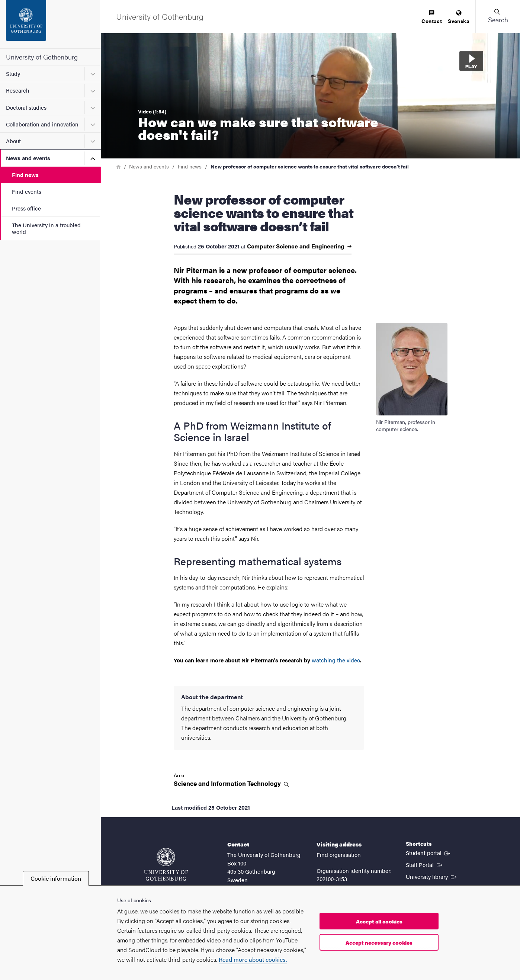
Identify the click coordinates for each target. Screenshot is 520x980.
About (13, 141)
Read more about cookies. (253, 959)
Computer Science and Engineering (299, 246)
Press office (26, 208)
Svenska (459, 17)
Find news (25, 175)
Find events (27, 191)
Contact (432, 17)
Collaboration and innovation (42, 124)
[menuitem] (432, 17)
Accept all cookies (379, 921)
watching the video (336, 660)
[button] (498, 16)
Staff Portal (425, 864)
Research (18, 90)
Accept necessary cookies (379, 942)
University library (432, 876)
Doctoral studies (26, 107)
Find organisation (339, 854)
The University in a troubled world (46, 228)
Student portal (429, 852)
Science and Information (231, 783)
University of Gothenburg (42, 57)
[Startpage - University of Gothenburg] (50, 24)
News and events (28, 158)
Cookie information (56, 878)
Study (13, 73)
